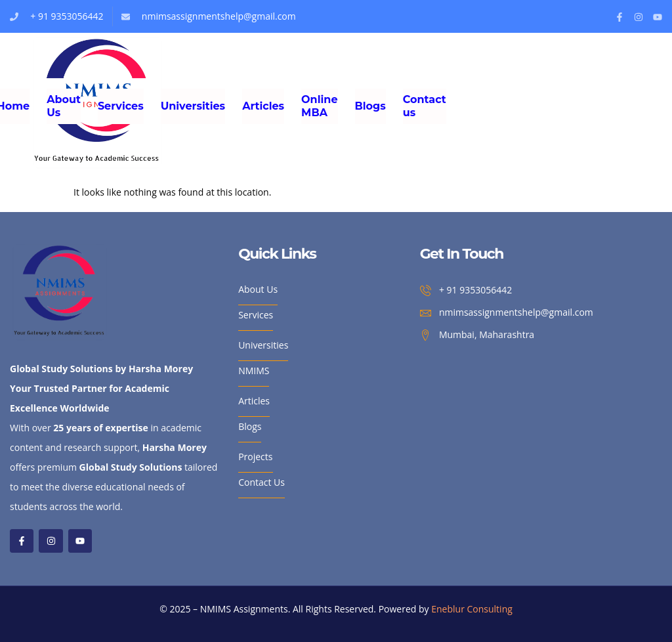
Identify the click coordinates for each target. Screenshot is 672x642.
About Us (64, 106)
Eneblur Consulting (472, 609)
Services (121, 106)
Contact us (425, 106)
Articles (263, 106)
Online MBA (319, 106)
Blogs (370, 106)
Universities (193, 106)
